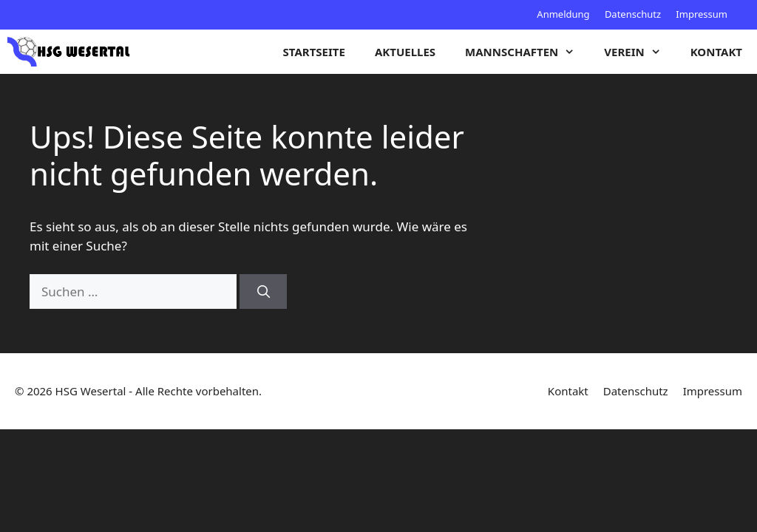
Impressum (702, 14)
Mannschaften (527, 52)
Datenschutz (633, 14)
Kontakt (716, 52)
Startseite (314, 52)
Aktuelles (405, 52)
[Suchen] (263, 292)
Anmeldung (563, 14)
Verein (639, 52)
